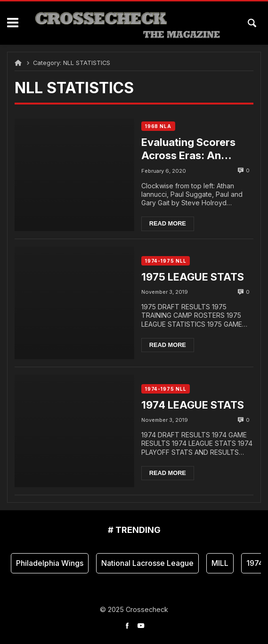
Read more (168, 223)
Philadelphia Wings (50, 563)
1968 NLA (158, 126)
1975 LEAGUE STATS (193, 277)
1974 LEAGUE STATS (193, 405)
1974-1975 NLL (166, 261)
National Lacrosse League (147, 563)
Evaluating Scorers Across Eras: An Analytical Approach (192, 149)
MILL (220, 563)
